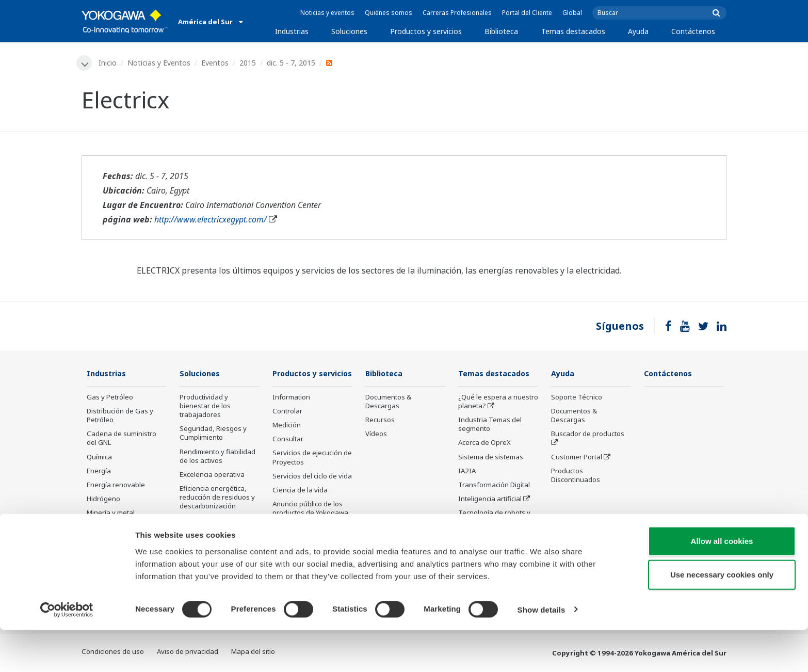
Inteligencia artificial (490, 500)
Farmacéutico (108, 527)
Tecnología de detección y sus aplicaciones (497, 541)
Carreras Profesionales (457, 13)
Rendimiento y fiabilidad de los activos (217, 457)
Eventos (216, 63)
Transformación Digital (494, 486)
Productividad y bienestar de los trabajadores (205, 407)
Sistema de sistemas (491, 458)
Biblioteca (501, 31)
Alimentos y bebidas (118, 542)
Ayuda (638, 31)
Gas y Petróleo (110, 398)
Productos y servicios (426, 31)
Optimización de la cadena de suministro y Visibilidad (216, 530)
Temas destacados (573, 31)
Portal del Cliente (527, 13)
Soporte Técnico (577, 398)
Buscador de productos (588, 435)
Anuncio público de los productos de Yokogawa (310, 524)
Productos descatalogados (298, 547)
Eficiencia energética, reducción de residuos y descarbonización (217, 498)
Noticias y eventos (327, 13)
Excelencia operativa (212, 475)
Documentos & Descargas (388, 402)
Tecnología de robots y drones (494, 518)
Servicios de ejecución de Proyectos (312, 473)
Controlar (287, 427)
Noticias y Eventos (160, 63)
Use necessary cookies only (722, 617)
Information (291, 413)
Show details (542, 652)
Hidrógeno (103, 500)
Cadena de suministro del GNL (122, 439)
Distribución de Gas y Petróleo (120, 416)
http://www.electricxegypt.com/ (211, 220)
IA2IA (467, 472)
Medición (287, 441)
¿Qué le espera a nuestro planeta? (498, 402)
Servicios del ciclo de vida (312, 492)
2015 (249, 63)
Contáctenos (693, 31)
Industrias (292, 31)
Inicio (109, 63)
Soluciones (349, 31)
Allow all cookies (722, 583)
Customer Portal (577, 458)
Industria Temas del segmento (490, 425)
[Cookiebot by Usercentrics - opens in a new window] (67, 652)
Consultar (288, 455)
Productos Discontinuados (576, 476)
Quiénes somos (389, 13)
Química (99, 458)
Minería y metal (111, 514)
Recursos (380, 421)
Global (572, 13)
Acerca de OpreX (484, 443)
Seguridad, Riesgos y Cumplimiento (213, 434)
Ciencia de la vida (300, 506)
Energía (99, 472)
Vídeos (376, 435)
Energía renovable (116, 486)
